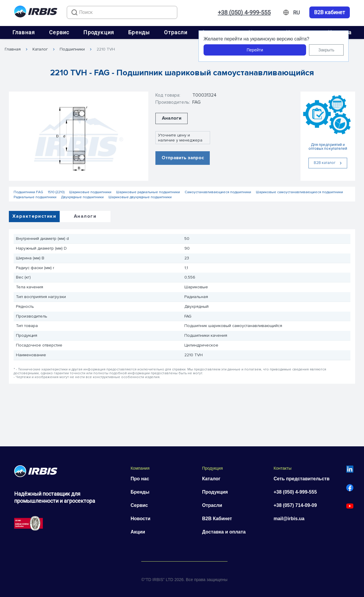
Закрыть (326, 50)
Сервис (59, 32)
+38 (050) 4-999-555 (244, 12)
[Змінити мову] (296, 13)
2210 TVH (106, 49)
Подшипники (72, 49)
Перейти (255, 50)
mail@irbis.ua (289, 519)
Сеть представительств (302, 479)
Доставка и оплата (224, 532)
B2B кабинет (330, 12)
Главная (24, 32)
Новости (140, 519)
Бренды (139, 32)
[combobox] (122, 12)
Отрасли (175, 32)
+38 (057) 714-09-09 (295, 505)
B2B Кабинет (217, 519)
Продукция (99, 32)
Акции (138, 532)
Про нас (140, 479)
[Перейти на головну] (36, 13)
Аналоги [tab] (85, 216)
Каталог (40, 49)
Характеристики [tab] (34, 216)
